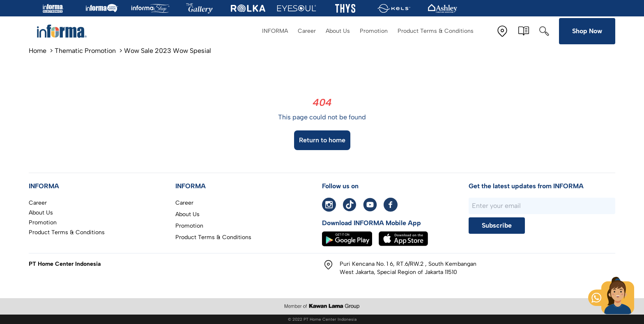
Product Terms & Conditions (436, 31)
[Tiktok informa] (350, 205)
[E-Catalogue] (524, 31)
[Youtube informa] (370, 205)
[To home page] (66, 31)
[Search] (544, 31)
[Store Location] (502, 31)
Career (307, 31)
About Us (338, 31)
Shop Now (587, 31)
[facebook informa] (391, 205)
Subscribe (497, 225)
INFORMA (275, 31)
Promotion (374, 31)
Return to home (322, 140)
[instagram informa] (329, 205)
